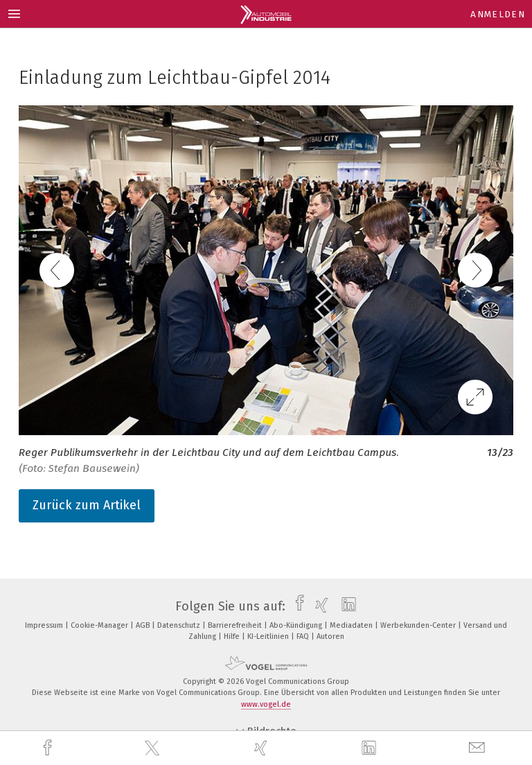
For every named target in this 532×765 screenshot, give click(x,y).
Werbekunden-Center (419, 625)
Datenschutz (180, 625)
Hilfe (233, 636)
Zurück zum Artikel (87, 505)
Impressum (45, 625)
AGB (144, 625)
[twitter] (154, 748)
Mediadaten (352, 625)
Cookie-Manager (100, 625)
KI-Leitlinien (269, 636)
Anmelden (498, 14)
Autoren (330, 636)
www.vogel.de (266, 704)
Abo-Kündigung (297, 625)
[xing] (263, 748)
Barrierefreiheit (236, 625)
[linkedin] (371, 748)
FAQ (304, 636)
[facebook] (49, 748)
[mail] (479, 748)
